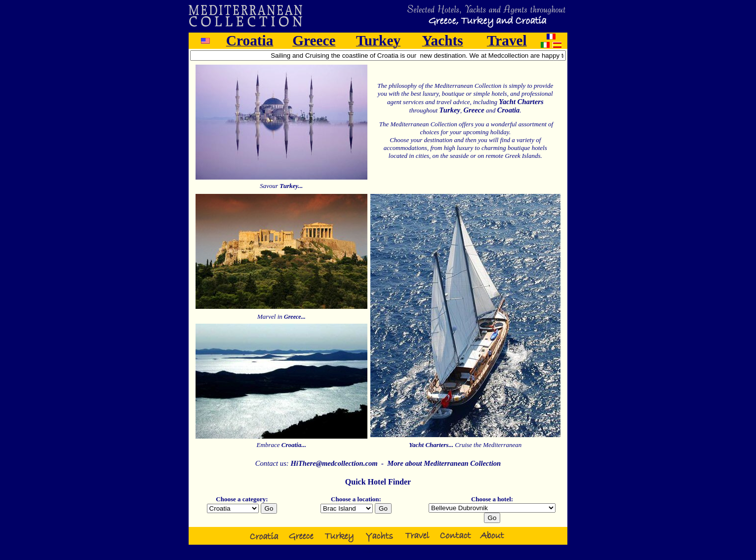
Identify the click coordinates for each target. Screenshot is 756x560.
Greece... (295, 317)
